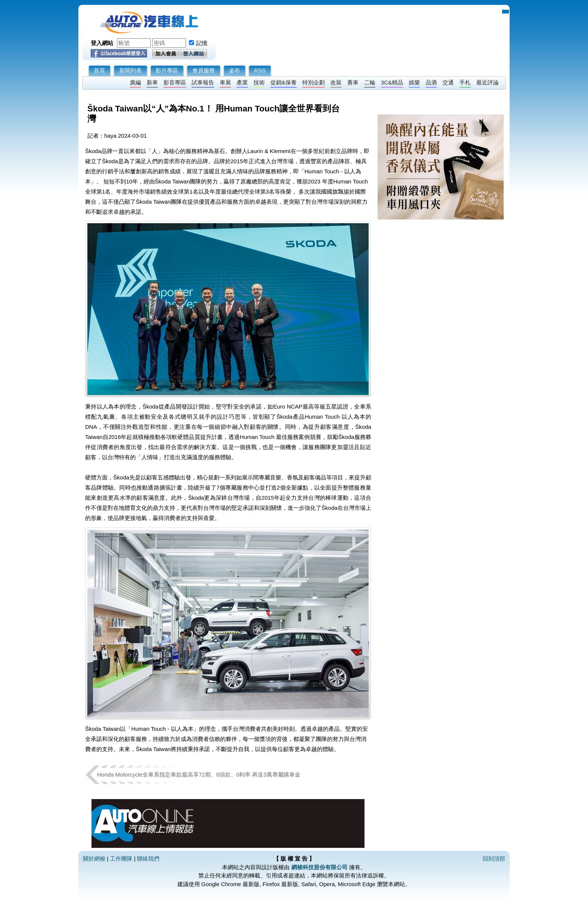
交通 (448, 82)
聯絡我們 (148, 859)
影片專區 (167, 70)
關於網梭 (94, 859)
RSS (260, 70)
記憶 (202, 43)
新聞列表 (130, 70)
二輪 (370, 82)
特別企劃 (313, 82)
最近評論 (487, 82)
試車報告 (203, 82)
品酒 (431, 82)
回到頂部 (494, 859)
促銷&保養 (283, 82)
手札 (465, 82)
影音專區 (175, 82)
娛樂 (414, 82)
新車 (152, 82)
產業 (242, 82)
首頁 (99, 70)
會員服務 (204, 70)
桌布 (234, 70)
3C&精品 (392, 82)
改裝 (336, 82)
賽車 (353, 82)
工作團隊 (121, 859)
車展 (225, 82)
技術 (259, 82)
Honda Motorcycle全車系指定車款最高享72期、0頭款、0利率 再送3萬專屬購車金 (199, 775)
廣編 (135, 82)
